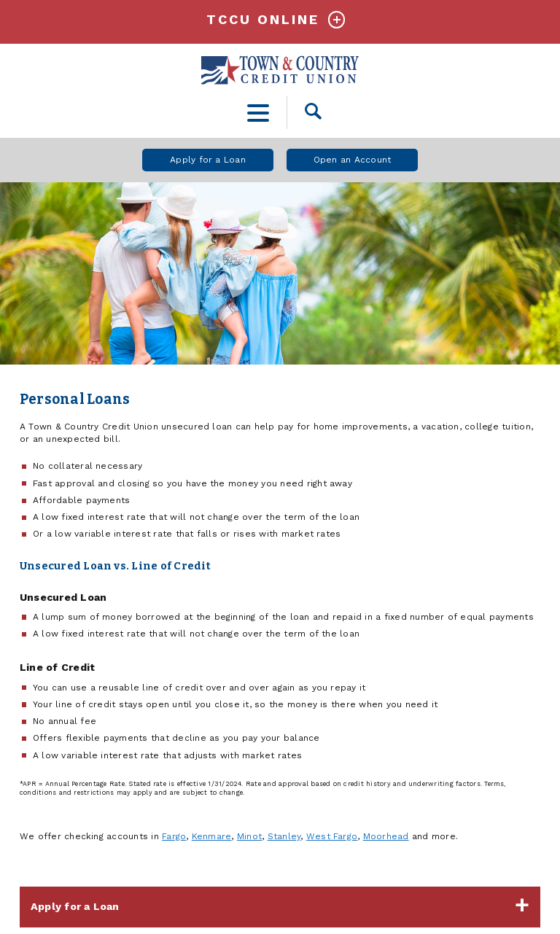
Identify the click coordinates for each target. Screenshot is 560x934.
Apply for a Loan (208, 160)
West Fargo (332, 836)
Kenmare (212, 836)
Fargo (174, 836)
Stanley (284, 836)
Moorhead (386, 836)
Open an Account (353, 160)
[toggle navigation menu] (258, 113)
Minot (249, 836)
